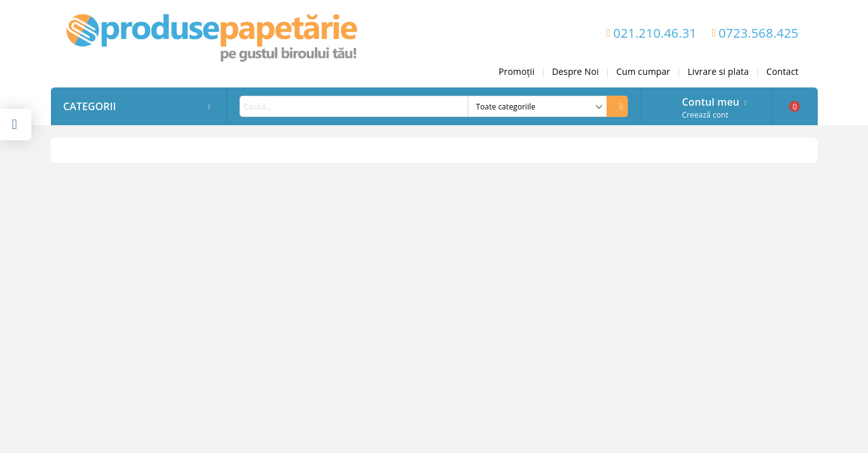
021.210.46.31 (655, 33)
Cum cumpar (644, 71)
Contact (782, 71)
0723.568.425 (758, 33)
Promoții (516, 71)
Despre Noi (575, 71)
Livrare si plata (718, 71)
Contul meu (711, 101)
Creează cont (705, 115)
